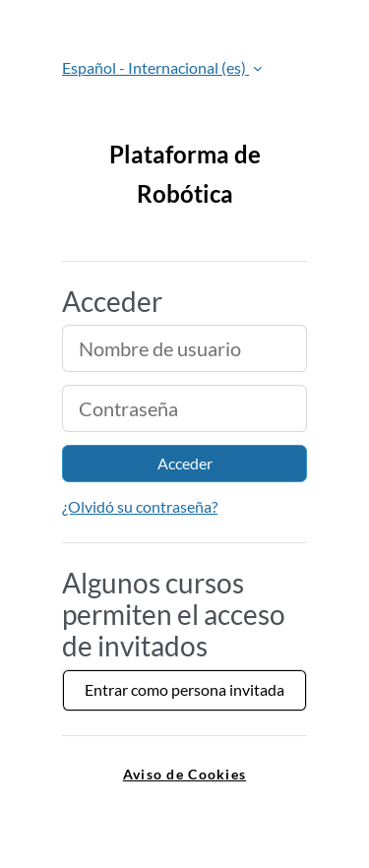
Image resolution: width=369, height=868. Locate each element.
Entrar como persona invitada (184, 689)
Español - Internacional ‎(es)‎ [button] (155, 67)
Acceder (185, 463)
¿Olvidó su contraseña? (140, 506)
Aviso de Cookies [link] (184, 774)
